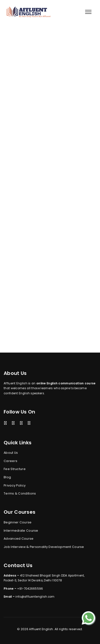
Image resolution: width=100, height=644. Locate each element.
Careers (10, 461)
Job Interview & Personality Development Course (44, 547)
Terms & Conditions (20, 493)
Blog (7, 477)
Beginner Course (18, 522)
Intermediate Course (21, 531)
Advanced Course (19, 539)
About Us (11, 453)
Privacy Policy (15, 485)
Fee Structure (15, 469)
